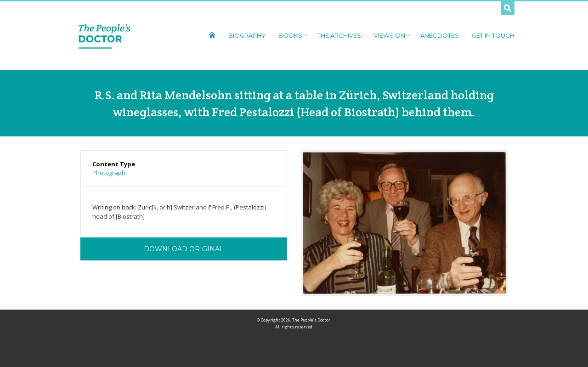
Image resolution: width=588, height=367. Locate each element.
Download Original (184, 249)
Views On (391, 35)
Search (508, 8)
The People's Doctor (105, 36)
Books (291, 35)
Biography (247, 35)
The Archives (339, 35)
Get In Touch (493, 35)
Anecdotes (440, 35)
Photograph (109, 173)
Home (212, 35)
